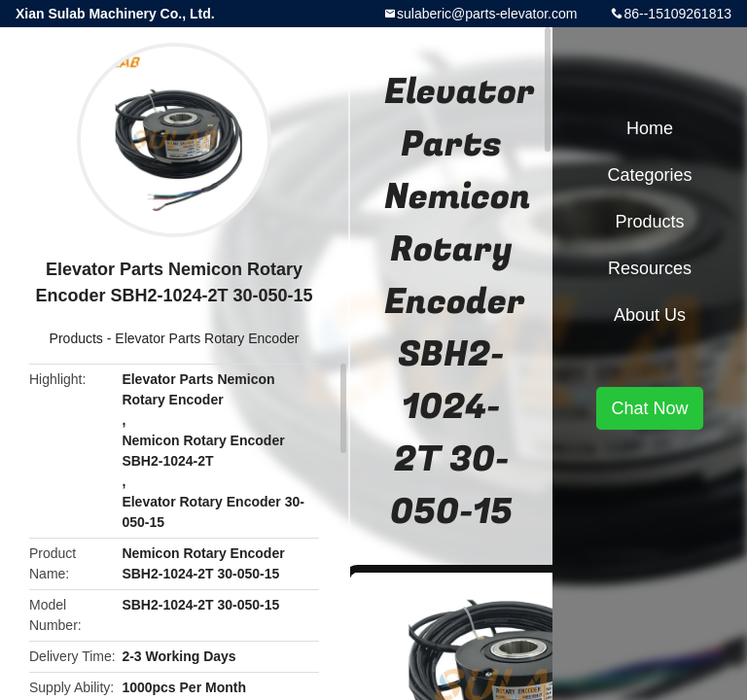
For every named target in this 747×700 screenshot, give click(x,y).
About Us (650, 315)
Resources (650, 268)
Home (650, 128)
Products (76, 338)
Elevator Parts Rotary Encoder (207, 338)
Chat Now (649, 408)
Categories (649, 175)
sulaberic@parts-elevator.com (487, 14)
